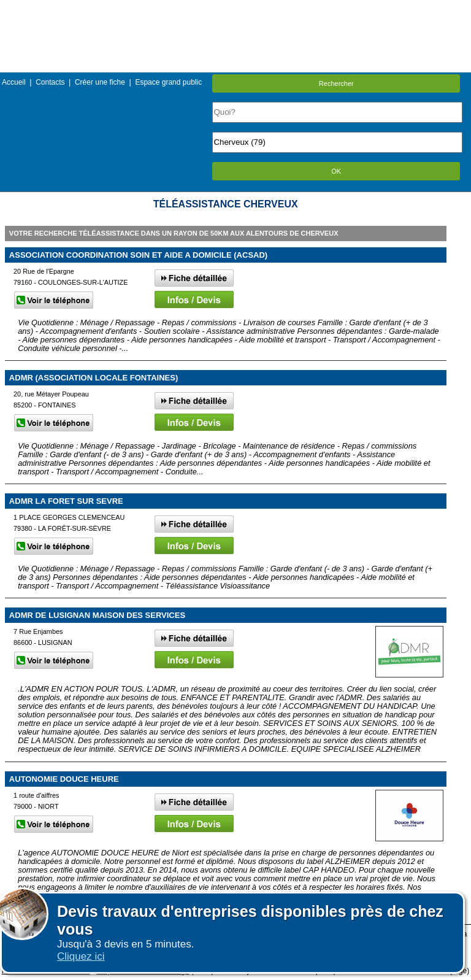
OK (336, 171)
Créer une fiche (100, 82)
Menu (235, 9)
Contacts (50, 82)
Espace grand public (168, 82)
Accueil (14, 82)
